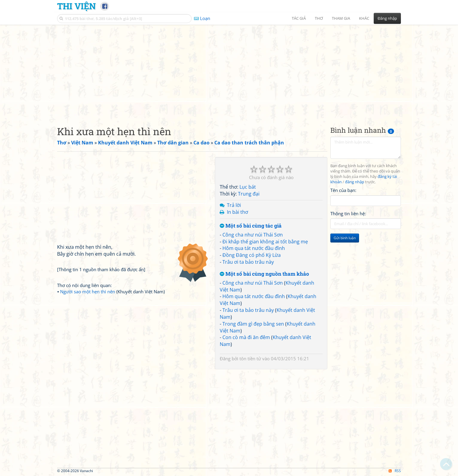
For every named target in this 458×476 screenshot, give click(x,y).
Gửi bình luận (345, 238)
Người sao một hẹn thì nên (88, 292)
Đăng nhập (387, 18)
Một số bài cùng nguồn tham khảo (264, 274)
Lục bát (248, 187)
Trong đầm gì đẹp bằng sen (253, 324)
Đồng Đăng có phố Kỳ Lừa (252, 255)
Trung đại (249, 194)
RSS (395, 471)
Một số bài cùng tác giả (251, 226)
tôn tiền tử (250, 358)
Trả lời (234, 205)
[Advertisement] (229, 70)
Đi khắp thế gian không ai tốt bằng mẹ (265, 242)
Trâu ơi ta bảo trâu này (248, 262)
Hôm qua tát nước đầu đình (254, 248)
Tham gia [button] (341, 18)
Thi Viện (76, 6)
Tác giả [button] (299, 18)
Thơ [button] (319, 18)
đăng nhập (355, 182)
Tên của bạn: (343, 190)
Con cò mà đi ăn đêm (246, 337)
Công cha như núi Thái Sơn (253, 235)
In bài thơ (238, 212)
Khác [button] (364, 18)
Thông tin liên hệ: (348, 213)
